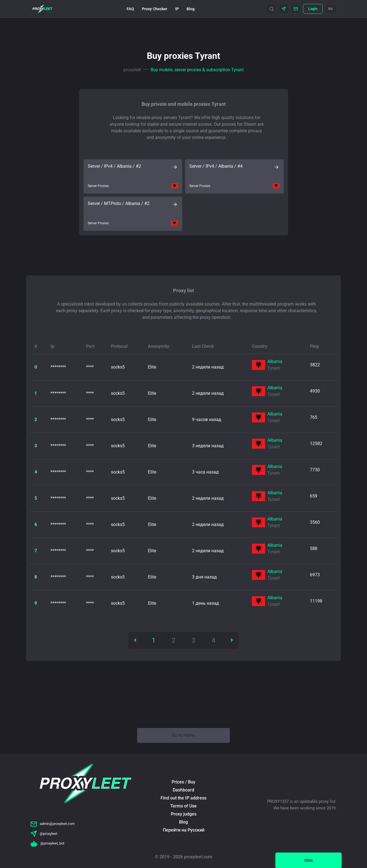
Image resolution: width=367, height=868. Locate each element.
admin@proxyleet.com (52, 824)
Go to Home (183, 735)
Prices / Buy (183, 782)
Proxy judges (184, 814)
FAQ (130, 9)
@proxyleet (44, 834)
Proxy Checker (155, 9)
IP (177, 9)
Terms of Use (183, 806)
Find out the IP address (183, 798)
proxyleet (132, 70)
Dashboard (183, 790)
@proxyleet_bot (47, 843)
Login (313, 9)
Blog (191, 9)
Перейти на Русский (184, 830)
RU (331, 9)
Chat (309, 860)
